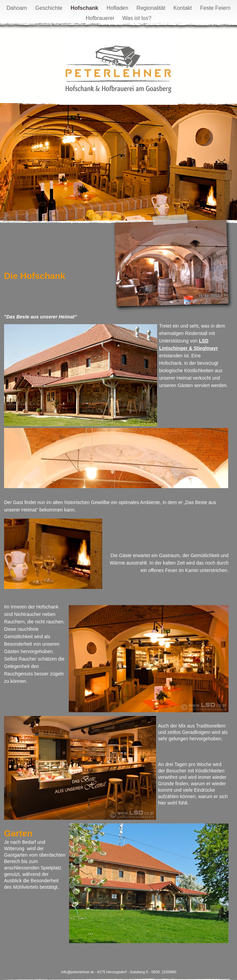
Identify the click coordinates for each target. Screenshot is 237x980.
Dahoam (17, 8)
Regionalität (152, 8)
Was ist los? (137, 18)
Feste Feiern (215, 8)
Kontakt (183, 8)
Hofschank (85, 8)
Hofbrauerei (101, 18)
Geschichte (49, 8)
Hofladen (118, 8)
